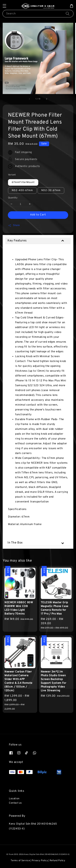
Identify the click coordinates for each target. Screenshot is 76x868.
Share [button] (14, 225)
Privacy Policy (40, 861)
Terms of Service (20, 861)
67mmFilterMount (23, 182)
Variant (12, 175)
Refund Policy (57, 861)
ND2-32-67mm (51, 190)
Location (14, 799)
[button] (4, 6)
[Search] (68, 14)
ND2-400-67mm (22, 190)
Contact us (15, 803)
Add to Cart (38, 215)
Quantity (13, 198)
